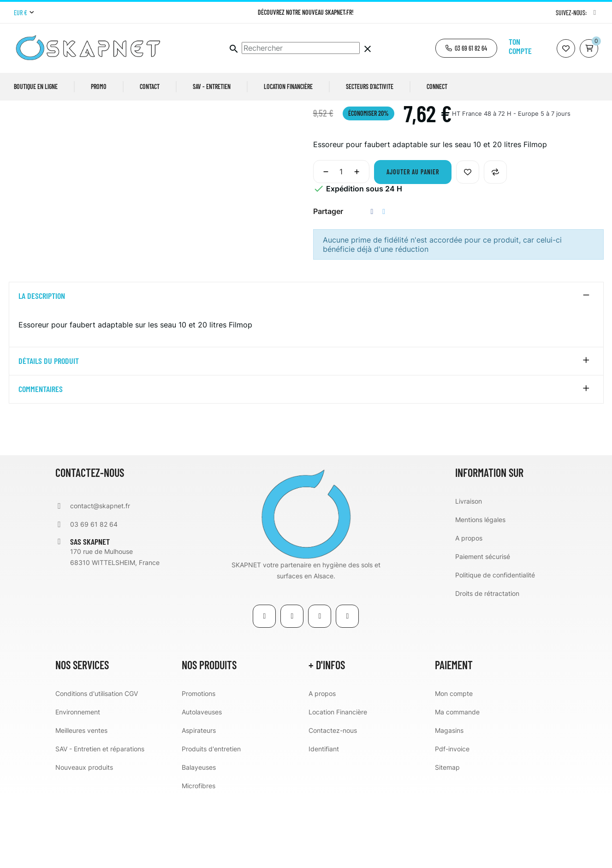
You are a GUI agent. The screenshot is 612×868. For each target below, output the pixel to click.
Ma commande (457, 782)
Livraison (469, 572)
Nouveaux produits (84, 838)
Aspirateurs (199, 801)
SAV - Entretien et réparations (100, 819)
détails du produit (49, 432)
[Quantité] (341, 243)
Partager (372, 282)
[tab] (306, 367)
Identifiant (324, 819)
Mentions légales (480, 590)
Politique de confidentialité (495, 645)
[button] (466, 48)
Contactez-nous (333, 801)
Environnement (78, 782)
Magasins (449, 801)
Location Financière (338, 782)
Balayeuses (199, 838)
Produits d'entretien (211, 819)
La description (42, 367)
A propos (469, 609)
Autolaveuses (202, 782)
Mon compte (454, 764)
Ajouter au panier (413, 243)
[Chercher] (301, 48)
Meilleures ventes (81, 801)
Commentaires (41, 460)
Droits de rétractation (487, 664)
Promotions (199, 764)
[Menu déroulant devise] (24, 13)
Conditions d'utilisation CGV (97, 764)
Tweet (384, 282)
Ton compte (520, 46)
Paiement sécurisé (483, 627)
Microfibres (199, 856)
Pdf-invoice (452, 819)
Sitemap (447, 838)
